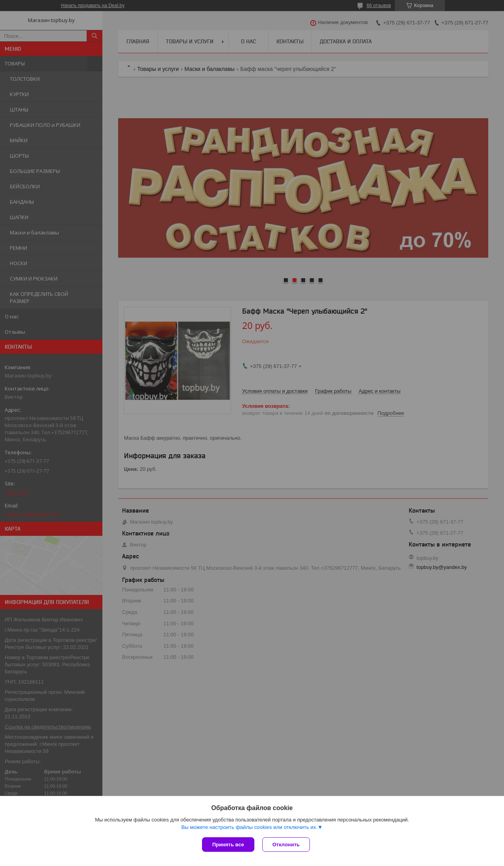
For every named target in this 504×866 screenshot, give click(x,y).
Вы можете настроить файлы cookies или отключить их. (249, 827)
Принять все (228, 845)
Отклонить (286, 845)
